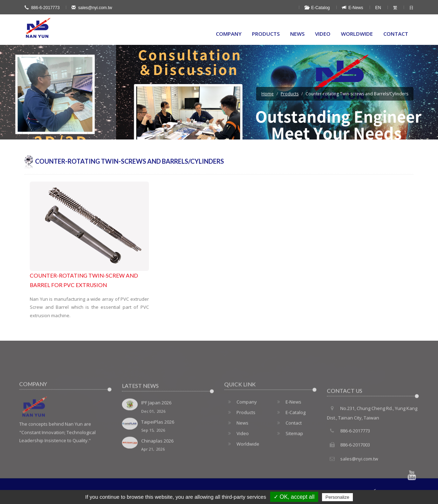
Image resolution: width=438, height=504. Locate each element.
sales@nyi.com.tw (92, 8)
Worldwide (357, 34)
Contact (396, 34)
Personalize (337, 497)
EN (378, 8)
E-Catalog (317, 8)
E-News (353, 8)
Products (266, 34)
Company (229, 34)
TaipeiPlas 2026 (168, 447)
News (297, 34)
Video (323, 34)
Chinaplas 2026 (168, 466)
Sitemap (288, 452)
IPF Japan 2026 (168, 428)
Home (268, 94)
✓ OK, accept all (294, 497)
